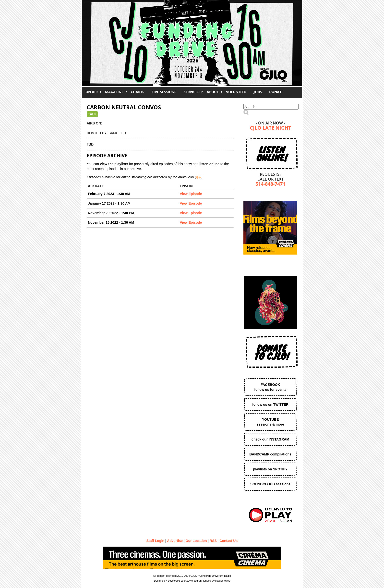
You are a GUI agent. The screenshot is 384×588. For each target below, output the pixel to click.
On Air (92, 92)
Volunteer (236, 92)
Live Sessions (164, 92)
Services (192, 92)
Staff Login (155, 541)
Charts (138, 92)
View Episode (191, 194)
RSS (213, 541)
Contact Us (228, 541)
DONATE (276, 92)
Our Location (196, 541)
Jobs (258, 92)
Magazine (114, 92)
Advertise (175, 541)
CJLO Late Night (270, 128)
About (213, 92)
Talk (92, 114)
